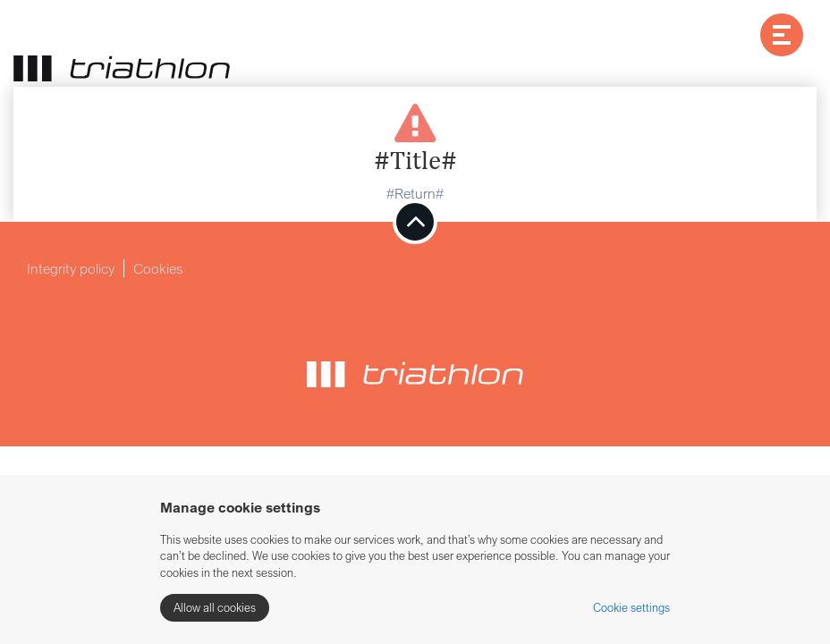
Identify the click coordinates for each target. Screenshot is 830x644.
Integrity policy (71, 268)
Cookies (158, 268)
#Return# (415, 193)
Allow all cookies (215, 607)
